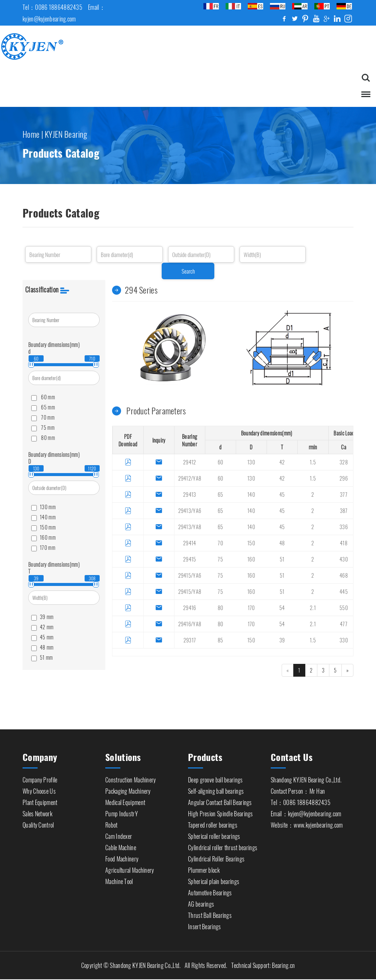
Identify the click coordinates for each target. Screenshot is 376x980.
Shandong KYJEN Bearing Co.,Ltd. (306, 778)
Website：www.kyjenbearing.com (307, 823)
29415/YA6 (190, 576)
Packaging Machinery (128, 789)
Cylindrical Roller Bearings (216, 857)
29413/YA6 (190, 511)
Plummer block (204, 868)
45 (282, 495)
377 (344, 495)
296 (344, 479)
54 (282, 608)
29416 (190, 608)
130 (251, 462)
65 (221, 495)
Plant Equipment (40, 800)
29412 (190, 462)
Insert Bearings (205, 925)
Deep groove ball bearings (215, 778)
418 (344, 543)
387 (344, 511)
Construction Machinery (131, 778)
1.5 (313, 462)
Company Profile (40, 778)
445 (344, 592)
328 (344, 462)
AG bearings (201, 902)
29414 (190, 543)
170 (251, 608)
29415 (190, 559)
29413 (190, 495)
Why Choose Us (39, 789)
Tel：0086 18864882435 (301, 800)
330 (344, 640)
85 (221, 640)
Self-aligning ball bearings (216, 789)
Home (31, 133)
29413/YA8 (190, 527)
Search (188, 272)
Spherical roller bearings (214, 834)
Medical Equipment (125, 800)
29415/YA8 (190, 592)
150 (251, 543)
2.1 (313, 608)
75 (220, 559)
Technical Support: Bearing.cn (263, 966)
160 (251, 559)
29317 (190, 640)
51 (282, 559)
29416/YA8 (190, 624)
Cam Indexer (119, 834)
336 (344, 527)
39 (282, 640)
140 (251, 495)
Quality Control (38, 823)
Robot (111, 823)
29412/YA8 (190, 479)
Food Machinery (122, 857)
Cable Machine (121, 846)
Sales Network (37, 812)
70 (220, 543)
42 (282, 462)
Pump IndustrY (122, 812)
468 (344, 576)
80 (221, 608)
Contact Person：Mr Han (298, 789)
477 (344, 624)
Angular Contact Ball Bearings (220, 800)
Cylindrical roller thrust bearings (223, 846)
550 (344, 608)
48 (282, 543)
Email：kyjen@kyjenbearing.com (306, 812)
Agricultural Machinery (130, 868)
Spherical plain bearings (214, 880)
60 (221, 462)
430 (344, 559)
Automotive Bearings (210, 891)
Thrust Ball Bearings (210, 913)
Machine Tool (119, 880)
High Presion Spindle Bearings (221, 812)
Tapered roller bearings (213, 823)
